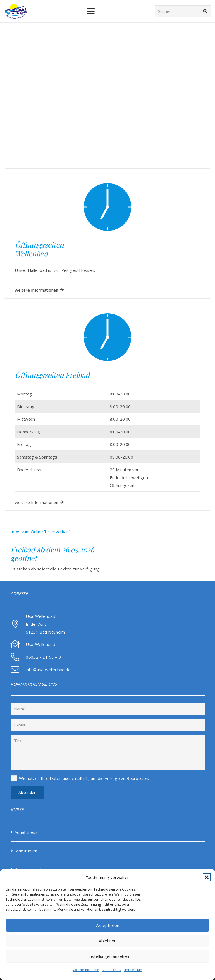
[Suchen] (183, 11)
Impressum (133, 970)
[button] (207, 877)
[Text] (108, 753)
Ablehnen (108, 941)
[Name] (108, 709)
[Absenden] (27, 793)
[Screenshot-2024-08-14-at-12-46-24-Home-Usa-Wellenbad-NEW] (16, 11)
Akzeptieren (108, 925)
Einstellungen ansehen (108, 956)
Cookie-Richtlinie (86, 970)
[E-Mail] (108, 725)
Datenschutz (112, 970)
